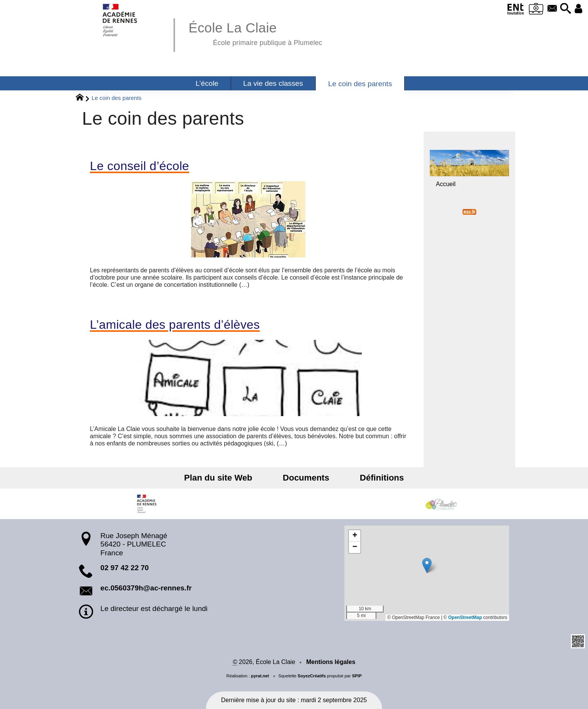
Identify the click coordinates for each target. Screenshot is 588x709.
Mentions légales (331, 662)
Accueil (446, 184)
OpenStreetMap (465, 617)
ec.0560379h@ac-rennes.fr (146, 588)
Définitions (371, 478)
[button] (560, 9)
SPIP (357, 676)
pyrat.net (260, 676)
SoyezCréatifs (312, 676)
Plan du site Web (229, 478)
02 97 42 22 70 (125, 568)
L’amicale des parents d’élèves (175, 325)
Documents (306, 478)
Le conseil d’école (140, 166)
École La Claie (255, 33)
